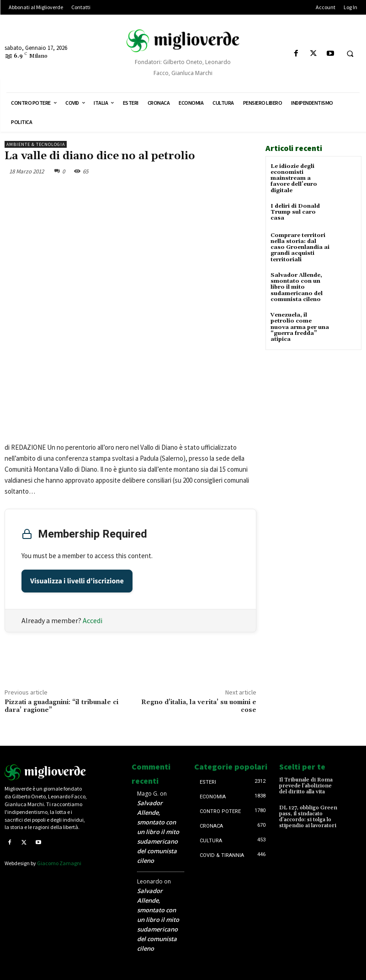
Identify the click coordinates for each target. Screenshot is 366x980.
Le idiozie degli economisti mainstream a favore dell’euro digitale (294, 178)
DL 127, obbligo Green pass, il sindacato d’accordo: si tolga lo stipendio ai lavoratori (308, 817)
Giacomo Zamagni (59, 863)
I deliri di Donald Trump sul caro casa (295, 212)
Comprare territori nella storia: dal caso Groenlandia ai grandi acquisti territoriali (300, 247)
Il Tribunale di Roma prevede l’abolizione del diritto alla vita (306, 786)
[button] (350, 54)
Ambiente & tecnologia (36, 144)
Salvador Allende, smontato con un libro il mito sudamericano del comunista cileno (297, 287)
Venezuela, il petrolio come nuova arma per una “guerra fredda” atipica (300, 327)
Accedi (93, 620)
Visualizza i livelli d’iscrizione (77, 581)
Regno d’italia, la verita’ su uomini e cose (199, 706)
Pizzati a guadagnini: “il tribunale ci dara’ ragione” (61, 706)
